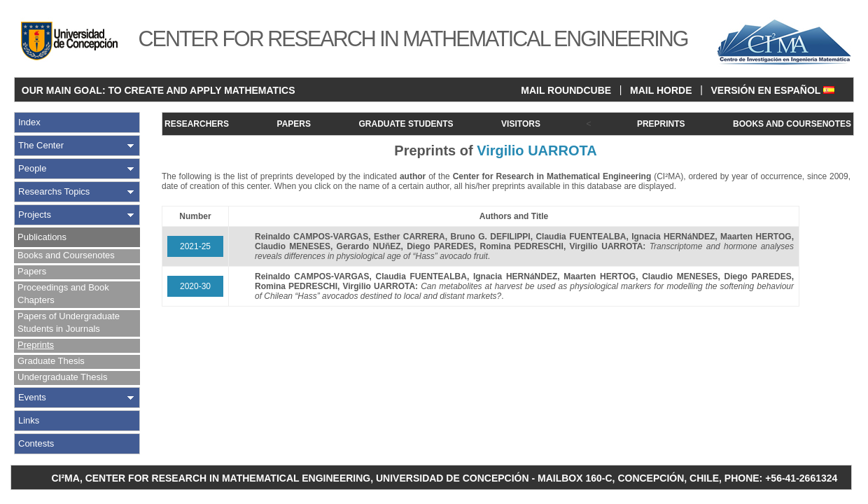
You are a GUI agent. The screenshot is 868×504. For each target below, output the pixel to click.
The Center (41, 145)
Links (29, 420)
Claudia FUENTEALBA (581, 237)
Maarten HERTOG (756, 237)
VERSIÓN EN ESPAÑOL (772, 90)
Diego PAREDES (440, 246)
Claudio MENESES (293, 246)
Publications (42, 237)
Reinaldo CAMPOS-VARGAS (311, 237)
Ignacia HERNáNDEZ (673, 237)
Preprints (36, 345)
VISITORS (521, 124)
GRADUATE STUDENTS (406, 124)
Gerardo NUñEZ (369, 246)
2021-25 (195, 246)
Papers (32, 271)
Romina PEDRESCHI (522, 246)
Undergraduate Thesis (62, 377)
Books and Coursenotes (66, 255)
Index (29, 122)
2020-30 (195, 286)
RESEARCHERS (197, 124)
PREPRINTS (661, 124)
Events (32, 397)
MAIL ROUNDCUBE (566, 90)
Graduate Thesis (51, 361)
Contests (36, 443)
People (32, 168)
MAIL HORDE (661, 90)
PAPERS (294, 124)
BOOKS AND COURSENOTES (792, 124)
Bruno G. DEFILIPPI (490, 237)
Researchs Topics (54, 191)
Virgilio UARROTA (607, 246)
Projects (35, 215)
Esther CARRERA (409, 237)
